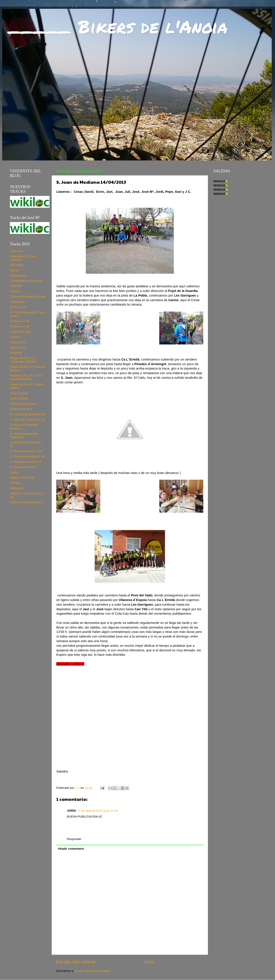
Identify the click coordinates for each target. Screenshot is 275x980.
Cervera (15, 291)
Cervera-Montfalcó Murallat (28, 296)
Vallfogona (17, 488)
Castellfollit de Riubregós (26, 281)
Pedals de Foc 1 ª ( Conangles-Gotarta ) (23, 360)
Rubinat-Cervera (21, 409)
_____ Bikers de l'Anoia (118, 26)
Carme (14, 270)
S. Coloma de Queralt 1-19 (28, 414)
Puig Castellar (19, 393)
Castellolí (16, 286)
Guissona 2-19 (20, 326)
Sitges (14, 472)
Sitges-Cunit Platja (22, 478)
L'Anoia (15, 337)
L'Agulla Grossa (20, 332)
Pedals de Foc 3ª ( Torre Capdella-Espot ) (26, 377)
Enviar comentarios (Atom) (93, 971)
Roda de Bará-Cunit (23, 404)
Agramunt (16, 251)
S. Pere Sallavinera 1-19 (26, 451)
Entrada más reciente (76, 962)
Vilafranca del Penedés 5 (26, 502)
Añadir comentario (71, 849)
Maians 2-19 (18, 347)
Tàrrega (15, 483)
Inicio (150, 962)
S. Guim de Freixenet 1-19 (27, 420)
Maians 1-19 (18, 342)
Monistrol (16, 353)
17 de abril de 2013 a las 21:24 (98, 811)
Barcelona (17, 265)
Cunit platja (17, 302)
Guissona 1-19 (20, 321)
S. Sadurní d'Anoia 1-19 (26, 462)
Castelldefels (18, 276)
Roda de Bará (19, 398)
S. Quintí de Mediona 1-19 (27, 456)
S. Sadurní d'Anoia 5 (23, 467)
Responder (74, 839)
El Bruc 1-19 (18, 307)
